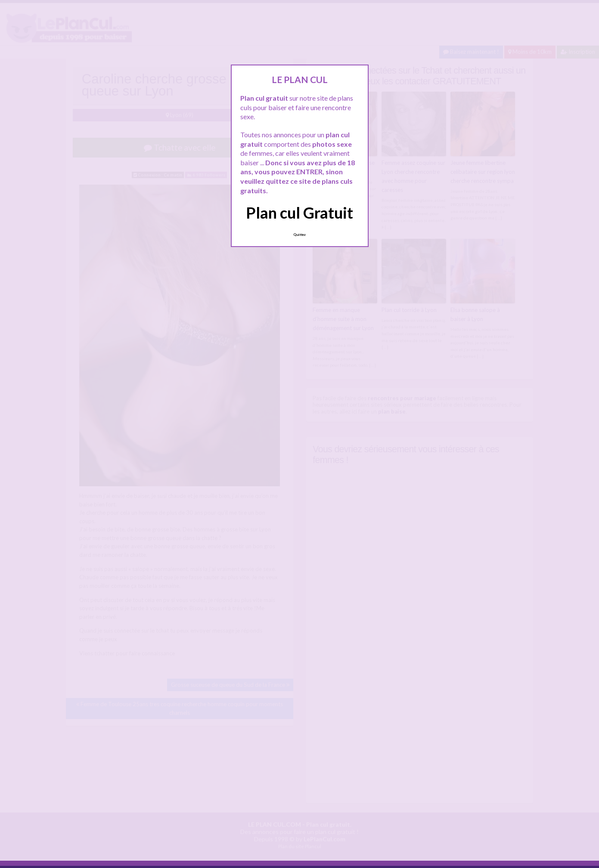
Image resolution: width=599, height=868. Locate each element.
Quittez (299, 235)
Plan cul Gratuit (299, 213)
